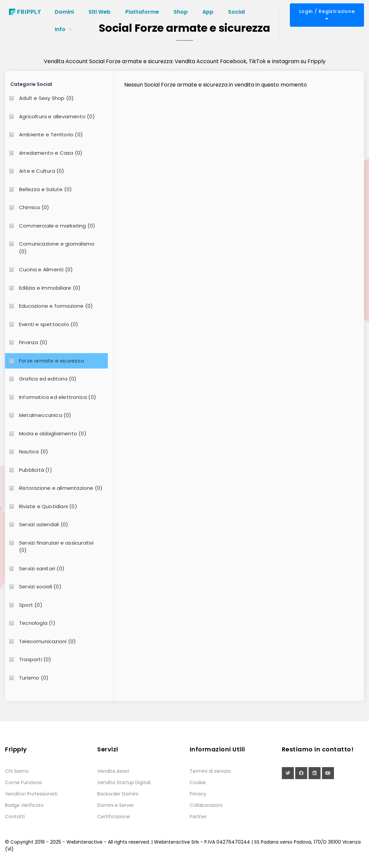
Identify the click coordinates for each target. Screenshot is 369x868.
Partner (198, 817)
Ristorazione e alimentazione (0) (54, 488)
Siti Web (100, 12)
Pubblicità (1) (29, 470)
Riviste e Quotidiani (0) (41, 506)
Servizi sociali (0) (33, 587)
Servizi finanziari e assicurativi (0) (49, 547)
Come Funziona (23, 782)
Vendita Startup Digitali (124, 782)
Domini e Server (116, 805)
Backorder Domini (118, 794)
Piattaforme (142, 12)
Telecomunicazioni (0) (40, 641)
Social (236, 12)
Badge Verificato (24, 805)
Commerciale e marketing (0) (50, 226)
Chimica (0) (27, 207)
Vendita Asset (113, 771)
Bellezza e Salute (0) (38, 189)
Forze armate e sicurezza (44, 361)
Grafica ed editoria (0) (41, 379)
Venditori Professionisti (31, 794)
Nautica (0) (27, 452)
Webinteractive (84, 842)
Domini (64, 12)
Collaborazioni (206, 805)
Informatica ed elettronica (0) (51, 397)
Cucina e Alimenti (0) (39, 269)
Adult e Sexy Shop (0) (39, 98)
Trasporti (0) (28, 659)
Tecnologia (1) (30, 623)
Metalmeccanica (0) (38, 415)
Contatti (15, 817)
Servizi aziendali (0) (37, 524)
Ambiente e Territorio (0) (44, 134)
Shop (181, 12)
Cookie (198, 782)
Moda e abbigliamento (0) (46, 433)
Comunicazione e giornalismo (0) (50, 248)
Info (60, 29)
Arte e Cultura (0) (35, 171)
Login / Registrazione (327, 15)
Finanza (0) (26, 342)
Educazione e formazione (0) (49, 306)
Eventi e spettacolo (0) (42, 324)
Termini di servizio (210, 771)
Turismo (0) (27, 678)
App (208, 12)
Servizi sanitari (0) (35, 568)
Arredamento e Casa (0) (44, 153)
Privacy (198, 794)
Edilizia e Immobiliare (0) (43, 288)
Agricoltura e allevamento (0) (50, 116)
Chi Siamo (17, 771)
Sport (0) (24, 605)
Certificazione (114, 817)
